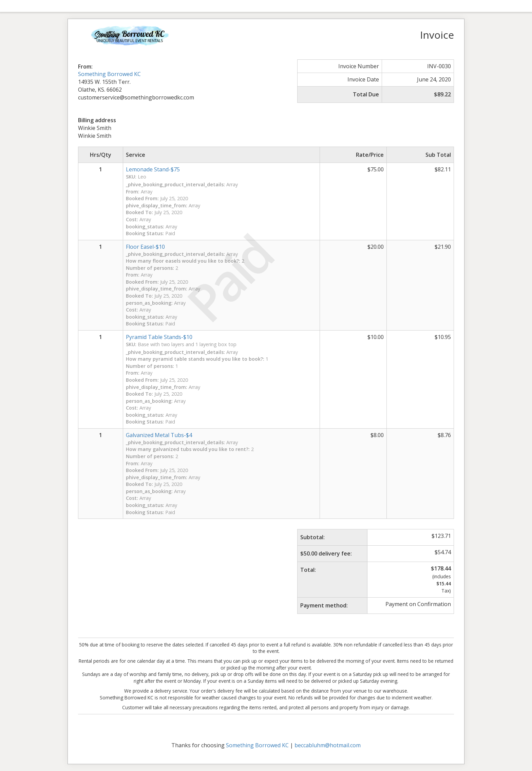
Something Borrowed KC (109, 74)
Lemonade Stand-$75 (153, 169)
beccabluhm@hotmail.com (328, 745)
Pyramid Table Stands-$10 (159, 337)
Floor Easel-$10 (145, 247)
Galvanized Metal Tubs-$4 (159, 435)
